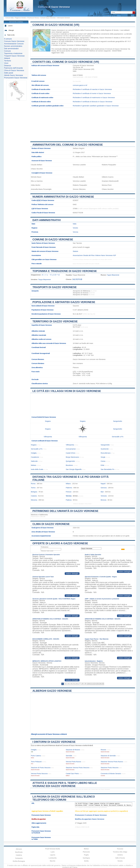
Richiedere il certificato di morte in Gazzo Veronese (92, 93)
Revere (103, 750)
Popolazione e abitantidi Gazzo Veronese (64, 302)
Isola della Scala (37, 469)
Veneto (75, 228)
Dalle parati (9, 73)
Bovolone (69, 465)
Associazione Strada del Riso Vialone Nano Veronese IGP (94, 255)
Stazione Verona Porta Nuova (112, 762)
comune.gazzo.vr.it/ (80, 85)
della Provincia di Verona (89, 30)
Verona (75, 232)
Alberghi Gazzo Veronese (52, 691)
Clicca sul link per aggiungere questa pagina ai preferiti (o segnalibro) (101, 811)
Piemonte (86, 852)
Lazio (53, 852)
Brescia (104, 500)
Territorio (8, 61)
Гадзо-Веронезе (113, 275)
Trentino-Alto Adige (120, 852)
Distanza (8, 66)
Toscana (120, 849)
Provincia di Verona (33, 18)
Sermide (69, 756)
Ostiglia (34, 453)
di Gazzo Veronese (54, 7)
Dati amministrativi (47, 220)
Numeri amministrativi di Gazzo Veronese (63, 197)
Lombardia (53, 858)
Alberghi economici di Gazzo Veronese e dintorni (49, 734)
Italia (75, 224)
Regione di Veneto (21, 18)
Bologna (34, 492)
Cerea (103, 461)
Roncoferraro (106, 453)
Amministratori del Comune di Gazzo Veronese (68, 145)
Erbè (102, 465)
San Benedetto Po (107, 469)
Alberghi (11, 30)
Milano (68, 484)
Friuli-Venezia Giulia (53, 849)
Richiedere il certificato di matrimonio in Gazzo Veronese (94, 97)
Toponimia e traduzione (13, 53)
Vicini (6, 63)
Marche (53, 861)
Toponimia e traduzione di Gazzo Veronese (65, 271)
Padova (69, 500)
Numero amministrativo (13, 46)
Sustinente (105, 449)
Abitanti (7, 58)
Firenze (69, 492)
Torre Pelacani (36, 762)
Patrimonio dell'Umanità (13, 68)
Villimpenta (94, 38)
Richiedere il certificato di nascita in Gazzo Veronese (92, 89)
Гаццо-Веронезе (44, 279)
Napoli (103, 484)
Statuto (75, 251)
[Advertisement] (83, 124)
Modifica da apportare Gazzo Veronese (90, 819)
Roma (33, 484)
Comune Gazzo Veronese (48, 18)
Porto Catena (36, 756)
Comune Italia (9, 18)
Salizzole (34, 461)
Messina (34, 500)
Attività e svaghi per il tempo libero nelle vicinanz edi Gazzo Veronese (65, 784)
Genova (104, 488)
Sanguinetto (84, 38)
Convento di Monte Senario (111, 774)
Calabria (19, 855)
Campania (19, 858)
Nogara (76, 38)
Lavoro (10, 26)
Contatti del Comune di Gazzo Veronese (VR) (66, 62)
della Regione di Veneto (110, 30)
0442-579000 (78, 75)
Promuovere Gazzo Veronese (16, 78)
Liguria (53, 855)
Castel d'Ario (71, 453)
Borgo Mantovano (72, 457)
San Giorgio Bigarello (74, 469)
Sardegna (86, 858)
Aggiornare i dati (58, 53)
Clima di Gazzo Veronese (51, 524)
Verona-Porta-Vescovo (39, 774)
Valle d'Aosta (120, 858)
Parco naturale (37, 264)
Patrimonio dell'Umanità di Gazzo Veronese (65, 511)
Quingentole (70, 461)
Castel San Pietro (72, 774)
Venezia (104, 496)
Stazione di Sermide (108, 756)
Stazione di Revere (73, 750)
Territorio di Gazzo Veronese (55, 321)
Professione (45, 547)
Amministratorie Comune (14, 44)
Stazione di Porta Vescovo (41, 768)
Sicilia (86, 861)
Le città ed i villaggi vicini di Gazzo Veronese (67, 391)
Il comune (8, 39)
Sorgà (103, 457)
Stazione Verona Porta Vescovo (78, 768)
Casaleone (35, 457)
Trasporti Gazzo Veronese (14, 56)
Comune (7, 51)
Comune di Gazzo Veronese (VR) (56, 25)
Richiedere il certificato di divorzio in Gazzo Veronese (93, 102)
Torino (33, 488)
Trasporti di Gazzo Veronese (55, 287)
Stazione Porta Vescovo (110, 768)
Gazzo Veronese (58, 30)
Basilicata (19, 852)
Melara (33, 465)
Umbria (120, 855)
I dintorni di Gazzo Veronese (54, 742)
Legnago (61, 39)
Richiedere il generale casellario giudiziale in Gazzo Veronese (96, 106)
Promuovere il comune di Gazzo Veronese (91, 815)
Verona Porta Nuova (73, 762)
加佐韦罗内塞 (77, 279)
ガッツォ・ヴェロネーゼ (51, 275)
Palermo (69, 488)
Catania (34, 496)
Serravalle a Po (118, 437)
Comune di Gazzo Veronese (53, 239)
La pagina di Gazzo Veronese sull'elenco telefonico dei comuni (64, 798)
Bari (102, 492)
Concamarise (71, 449)
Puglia (86, 855)
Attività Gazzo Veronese (14, 75)
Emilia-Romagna (19, 861)
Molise (86, 849)
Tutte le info (11, 35)
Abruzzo (19, 849)
